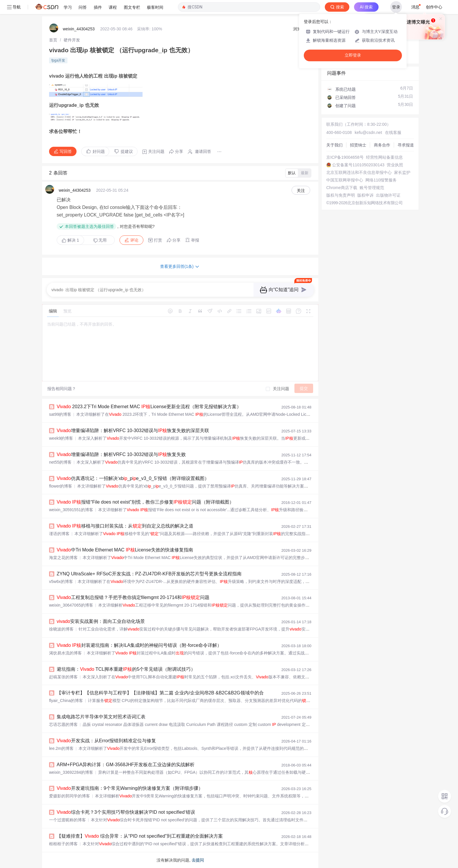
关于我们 (334, 145)
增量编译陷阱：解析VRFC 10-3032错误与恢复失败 (121, 454)
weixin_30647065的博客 (71, 605)
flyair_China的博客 (66, 701)
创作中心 (434, 7)
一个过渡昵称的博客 (67, 820)
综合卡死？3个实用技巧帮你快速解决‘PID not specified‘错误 (126, 812)
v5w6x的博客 (61, 581)
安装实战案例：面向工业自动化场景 (101, 621)
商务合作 (382, 145)
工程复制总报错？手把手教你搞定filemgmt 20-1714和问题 (133, 597)
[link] (53, 40)
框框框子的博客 (63, 844)
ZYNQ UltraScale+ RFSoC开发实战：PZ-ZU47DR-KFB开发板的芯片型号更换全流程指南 (149, 574)
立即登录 (353, 55)
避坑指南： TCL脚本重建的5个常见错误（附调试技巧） (126, 669)
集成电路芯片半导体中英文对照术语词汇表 (101, 717)
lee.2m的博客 (61, 748)
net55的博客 (60, 462)
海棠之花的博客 (63, 558)
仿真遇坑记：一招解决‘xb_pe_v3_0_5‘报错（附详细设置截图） (133, 478)
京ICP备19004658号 (345, 157)
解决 (70, 240)
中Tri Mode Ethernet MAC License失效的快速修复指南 (125, 550)
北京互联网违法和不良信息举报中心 (359, 172)
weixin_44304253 (79, 29)
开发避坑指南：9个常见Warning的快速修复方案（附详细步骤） (130, 788)
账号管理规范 (372, 188)
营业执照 (395, 165)
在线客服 (393, 132)
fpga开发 (58, 60)
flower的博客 (61, 486)
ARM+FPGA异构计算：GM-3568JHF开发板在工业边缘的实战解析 (126, 765)
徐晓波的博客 (61, 629)
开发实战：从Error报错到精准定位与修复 (106, 741)
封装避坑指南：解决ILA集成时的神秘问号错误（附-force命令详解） (139, 645)
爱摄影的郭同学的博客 (70, 796)
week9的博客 (61, 438)
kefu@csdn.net (368, 132)
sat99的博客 (60, 414)
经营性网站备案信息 (384, 157)
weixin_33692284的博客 (71, 772)
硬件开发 (72, 40)
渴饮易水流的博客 (65, 653)
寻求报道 (406, 145)
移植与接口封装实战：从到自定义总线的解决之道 (125, 526)
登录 (396, 7)
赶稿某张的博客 (63, 677)
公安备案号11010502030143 (358, 165)
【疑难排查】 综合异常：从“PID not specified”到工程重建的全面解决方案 (140, 836)
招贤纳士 (358, 145)
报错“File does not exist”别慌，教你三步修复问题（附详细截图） (145, 502)
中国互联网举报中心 (345, 180)
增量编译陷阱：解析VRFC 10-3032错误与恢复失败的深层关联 (133, 430)
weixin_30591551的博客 (71, 510)
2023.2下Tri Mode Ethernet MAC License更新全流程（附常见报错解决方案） (149, 407)
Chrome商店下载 (342, 188)
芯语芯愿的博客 (63, 724)
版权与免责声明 (341, 195)
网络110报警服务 (381, 180)
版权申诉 (365, 195)
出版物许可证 (388, 195)
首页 (53, 40)
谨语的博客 (59, 534)
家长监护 (402, 172)
